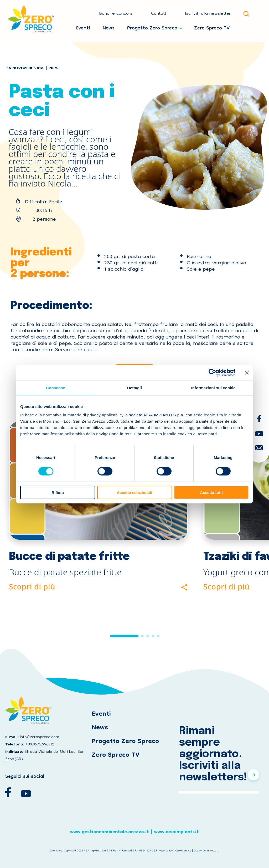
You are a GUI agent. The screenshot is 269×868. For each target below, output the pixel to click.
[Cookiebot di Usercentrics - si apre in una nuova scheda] (212, 373)
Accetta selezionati (134, 492)
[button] (124, 636)
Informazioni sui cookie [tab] (213, 388)
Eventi (83, 27)
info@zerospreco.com (40, 737)
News (109, 27)
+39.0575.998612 (40, 745)
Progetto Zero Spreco (152, 27)
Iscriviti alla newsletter (208, 14)
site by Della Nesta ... (207, 851)
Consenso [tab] (56, 388)
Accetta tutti (211, 492)
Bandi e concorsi (116, 14)
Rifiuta (58, 492)
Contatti (159, 14)
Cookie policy (183, 851)
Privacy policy (164, 851)
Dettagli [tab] (134, 388)
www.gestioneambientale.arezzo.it (110, 834)
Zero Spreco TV (212, 27)
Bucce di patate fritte (69, 557)
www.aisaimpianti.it (177, 834)
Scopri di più (32, 586)
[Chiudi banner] (247, 373)
